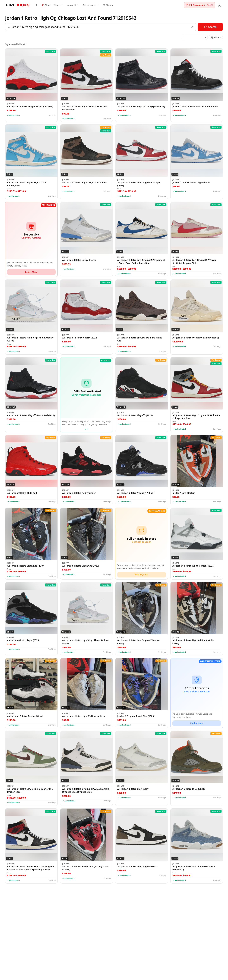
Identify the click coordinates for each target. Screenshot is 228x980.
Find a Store (197, 723)
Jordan (11, 104)
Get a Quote (142, 575)
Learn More (31, 272)
